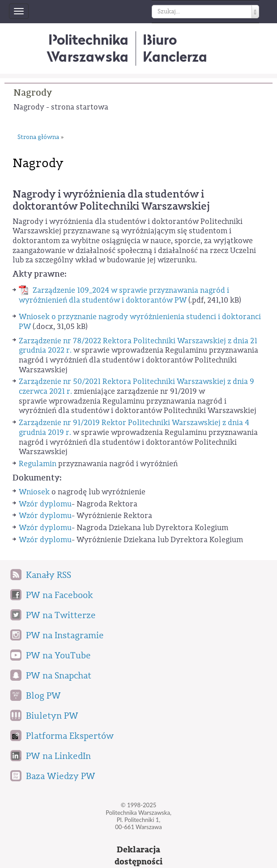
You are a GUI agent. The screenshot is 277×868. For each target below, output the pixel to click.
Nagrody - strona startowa (61, 107)
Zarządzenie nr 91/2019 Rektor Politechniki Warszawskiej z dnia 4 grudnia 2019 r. (134, 428)
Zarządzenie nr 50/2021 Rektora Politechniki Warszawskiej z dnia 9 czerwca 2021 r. (136, 386)
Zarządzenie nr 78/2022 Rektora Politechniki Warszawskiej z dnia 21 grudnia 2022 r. (138, 346)
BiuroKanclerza (175, 48)
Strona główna (38, 137)
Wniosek (34, 492)
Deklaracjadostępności (138, 856)
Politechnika (87, 48)
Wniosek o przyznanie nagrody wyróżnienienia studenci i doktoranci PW (140, 322)
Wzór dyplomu (45, 504)
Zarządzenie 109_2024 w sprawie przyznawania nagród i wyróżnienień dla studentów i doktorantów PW (124, 295)
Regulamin (38, 464)
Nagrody (33, 93)
